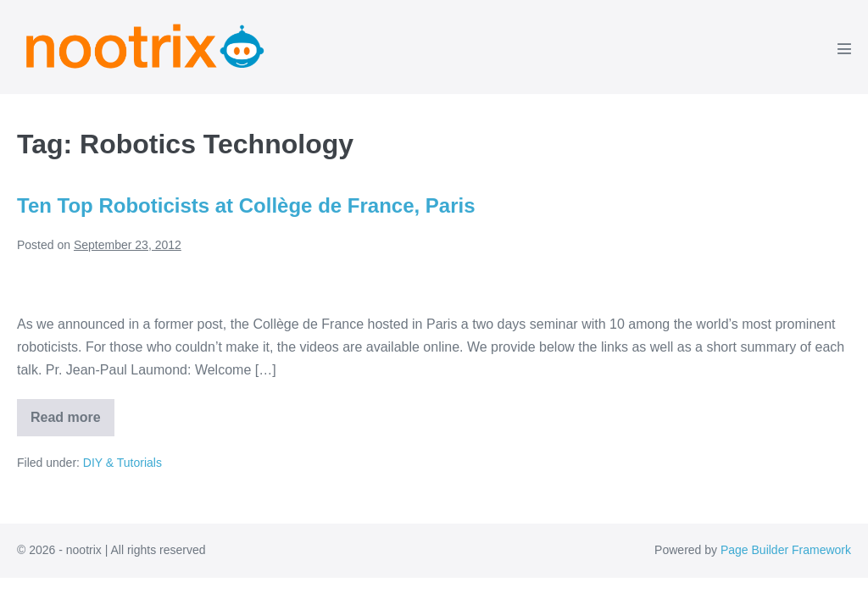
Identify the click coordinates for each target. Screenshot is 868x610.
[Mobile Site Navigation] (844, 48)
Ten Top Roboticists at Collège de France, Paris (246, 205)
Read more (72, 423)
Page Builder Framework (786, 550)
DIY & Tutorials (122, 463)
